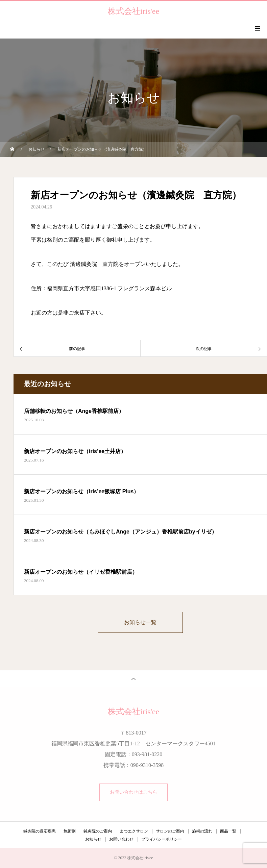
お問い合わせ (121, 839)
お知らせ (93, 839)
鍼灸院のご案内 (98, 831)
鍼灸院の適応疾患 (40, 831)
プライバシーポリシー (162, 839)
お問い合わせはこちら (133, 792)
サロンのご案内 (170, 831)
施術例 (70, 831)
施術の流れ (202, 831)
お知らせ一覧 (140, 622)
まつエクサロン (134, 831)
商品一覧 (228, 831)
